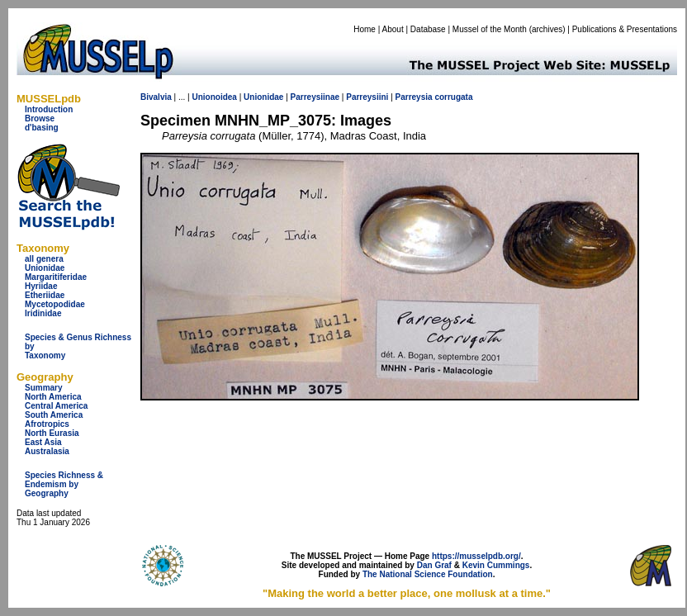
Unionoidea (214, 97)
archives (547, 29)
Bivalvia (156, 97)
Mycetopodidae (55, 304)
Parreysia (414, 97)
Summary (44, 388)
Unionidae (45, 268)
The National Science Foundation (428, 574)
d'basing (42, 128)
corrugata (453, 97)
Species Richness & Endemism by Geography (64, 484)
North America (53, 397)
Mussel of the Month (490, 29)
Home (365, 29)
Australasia (47, 451)
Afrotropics (47, 424)
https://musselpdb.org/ (476, 556)
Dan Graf (434, 565)
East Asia (43, 442)
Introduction (49, 109)
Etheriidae (45, 295)
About (393, 29)
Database (428, 29)
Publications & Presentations (625, 29)
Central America (56, 406)
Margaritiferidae (56, 277)
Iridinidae (43, 313)
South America (54, 415)
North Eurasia (52, 433)
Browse (40, 118)
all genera (44, 259)
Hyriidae (41, 286)
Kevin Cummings (496, 565)
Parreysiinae (315, 97)
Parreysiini (367, 97)
